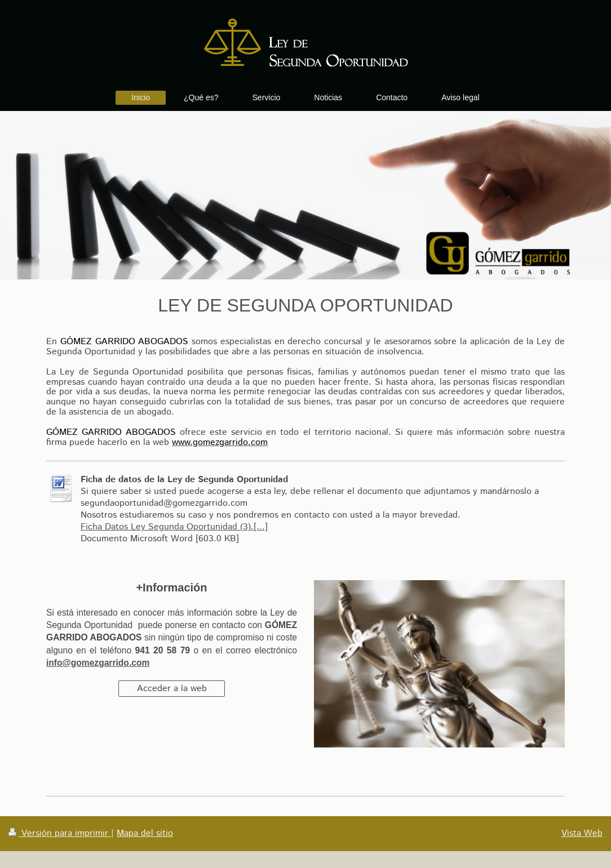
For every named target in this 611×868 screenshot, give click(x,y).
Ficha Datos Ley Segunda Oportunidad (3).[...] (174, 527)
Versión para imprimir (60, 833)
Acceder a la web (172, 689)
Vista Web (582, 833)
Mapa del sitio (145, 833)
